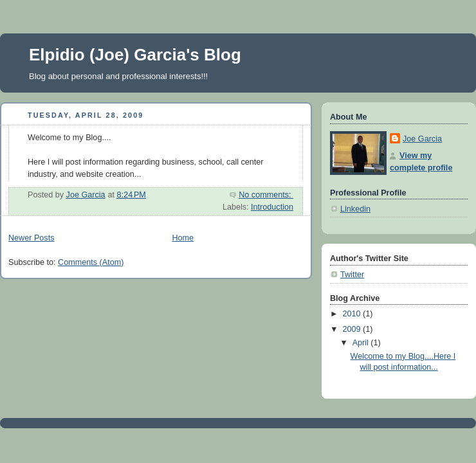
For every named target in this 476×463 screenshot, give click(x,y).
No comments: (266, 195)
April (362, 343)
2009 (353, 329)
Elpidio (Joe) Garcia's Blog (135, 55)
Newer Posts (31, 238)
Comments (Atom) (91, 262)
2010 (353, 314)
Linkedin (355, 209)
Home (183, 238)
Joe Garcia (422, 139)
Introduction (272, 207)
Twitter (352, 275)
